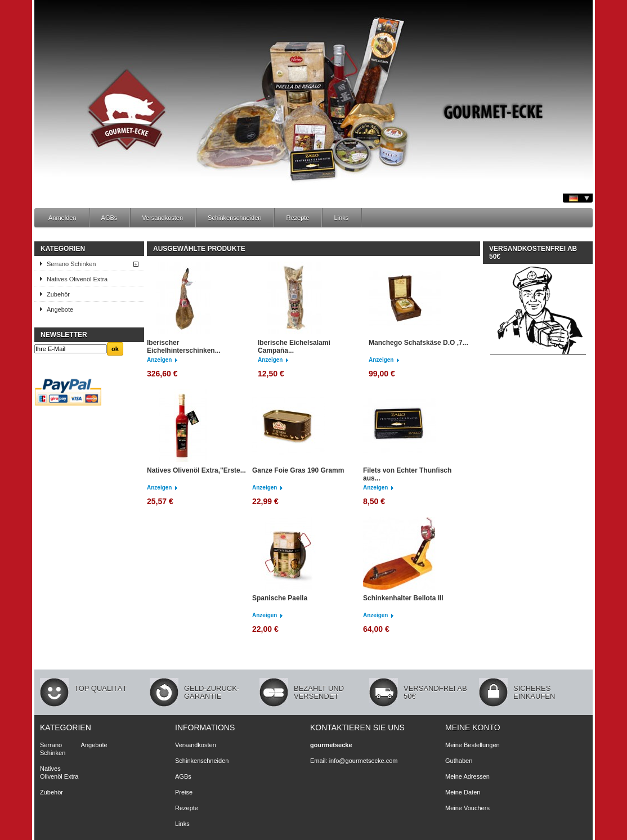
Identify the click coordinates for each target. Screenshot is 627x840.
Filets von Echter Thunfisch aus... (407, 474)
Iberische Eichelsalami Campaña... (294, 347)
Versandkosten (162, 218)
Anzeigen (159, 360)
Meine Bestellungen (473, 745)
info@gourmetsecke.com (364, 761)
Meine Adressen (467, 776)
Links (341, 218)
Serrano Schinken (71, 264)
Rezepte (297, 218)
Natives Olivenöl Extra (77, 279)
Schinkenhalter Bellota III (403, 598)
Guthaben (459, 761)
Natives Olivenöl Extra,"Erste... (196, 470)
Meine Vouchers (467, 808)
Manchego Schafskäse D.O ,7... (418, 343)
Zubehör (58, 294)
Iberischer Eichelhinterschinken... (184, 347)
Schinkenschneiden (234, 218)
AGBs (109, 218)
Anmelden (62, 218)
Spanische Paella (280, 598)
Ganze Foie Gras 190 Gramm (298, 470)
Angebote (60, 309)
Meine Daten (463, 792)
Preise (184, 792)
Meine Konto (473, 727)
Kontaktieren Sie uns (357, 727)
